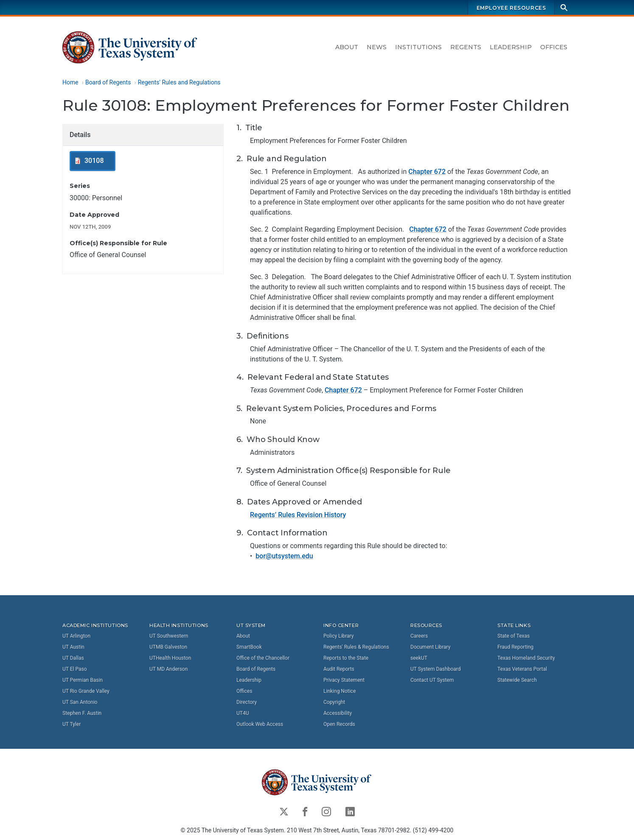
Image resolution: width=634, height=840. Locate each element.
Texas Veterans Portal (522, 669)
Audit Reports (339, 669)
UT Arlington (76, 636)
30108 (94, 161)
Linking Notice (339, 691)
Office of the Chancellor (263, 658)
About (347, 47)
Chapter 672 (427, 172)
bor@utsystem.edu (284, 556)
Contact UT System (432, 680)
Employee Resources (511, 8)
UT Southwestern (169, 636)
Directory (247, 702)
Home (70, 82)
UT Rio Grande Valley (86, 691)
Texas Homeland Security (526, 658)
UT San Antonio (80, 702)
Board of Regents (108, 82)
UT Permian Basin (83, 680)
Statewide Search (517, 680)
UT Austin (73, 647)
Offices (554, 47)
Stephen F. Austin (82, 713)
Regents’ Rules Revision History (298, 515)
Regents (466, 47)
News (377, 47)
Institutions (418, 47)
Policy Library (338, 636)
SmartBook (249, 647)
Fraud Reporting (515, 647)
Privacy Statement (344, 680)
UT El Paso (74, 669)
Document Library (430, 647)
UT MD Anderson (168, 669)
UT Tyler (72, 724)
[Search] (564, 7)
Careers (419, 636)
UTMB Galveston (168, 647)
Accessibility (338, 713)
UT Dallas (73, 658)
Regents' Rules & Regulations (356, 647)
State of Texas (513, 636)
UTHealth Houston (170, 658)
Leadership (511, 47)
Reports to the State (346, 658)
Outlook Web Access (260, 724)
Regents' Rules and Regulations (179, 82)
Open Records (339, 724)
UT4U (243, 713)
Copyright (334, 702)
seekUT (419, 658)
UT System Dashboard (436, 669)
